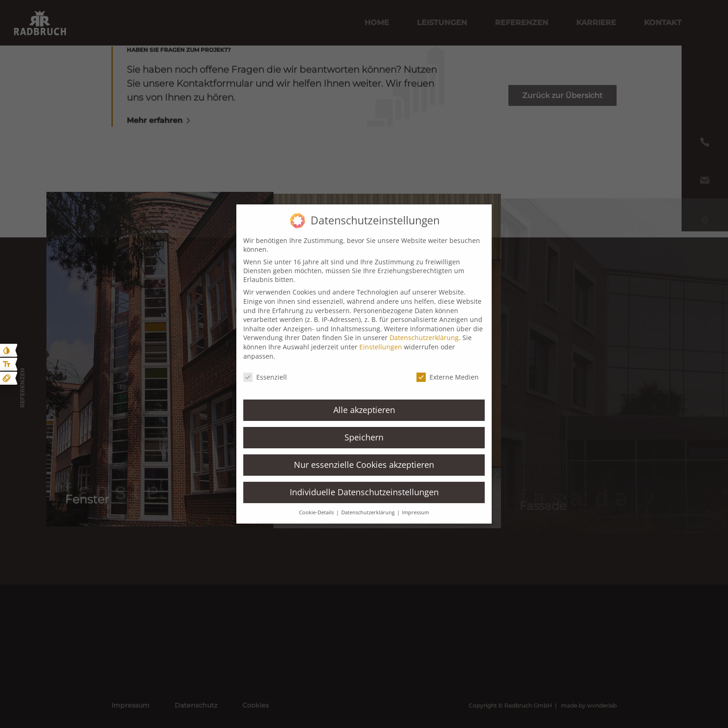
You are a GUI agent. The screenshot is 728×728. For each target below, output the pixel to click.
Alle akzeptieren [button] (364, 410)
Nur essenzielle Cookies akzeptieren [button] (364, 465)
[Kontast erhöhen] (6, 350)
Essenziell (265, 377)
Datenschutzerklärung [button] (369, 512)
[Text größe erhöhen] (6, 364)
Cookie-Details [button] (317, 512)
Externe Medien (448, 377)
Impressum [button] (416, 512)
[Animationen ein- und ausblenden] (6, 378)
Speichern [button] (364, 437)
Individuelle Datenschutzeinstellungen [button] (364, 492)
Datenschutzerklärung (424, 338)
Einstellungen (381, 347)
